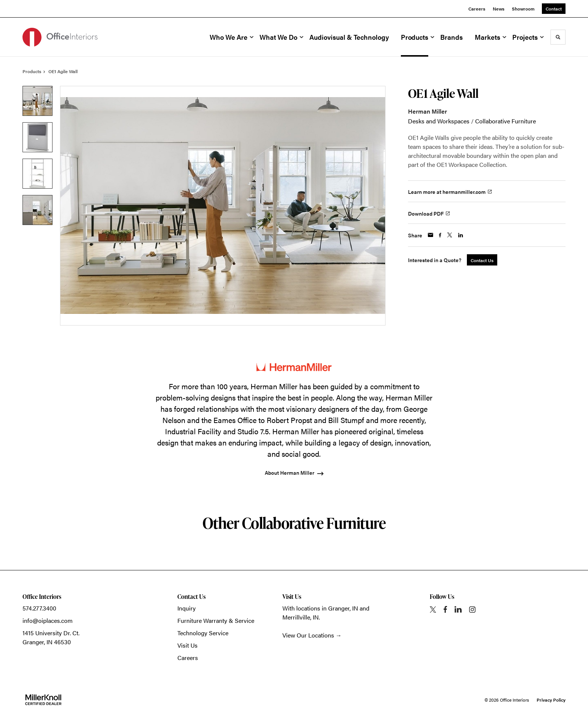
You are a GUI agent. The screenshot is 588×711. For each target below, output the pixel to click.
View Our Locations (308, 635)
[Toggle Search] (558, 37)
